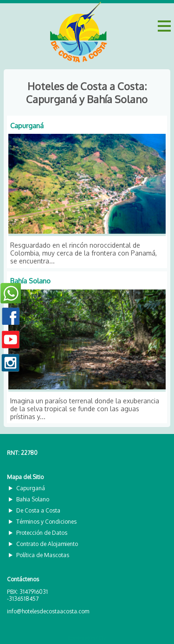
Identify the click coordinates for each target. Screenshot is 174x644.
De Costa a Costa (38, 510)
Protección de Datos (42, 533)
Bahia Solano (33, 499)
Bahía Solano (30, 281)
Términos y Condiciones (46, 522)
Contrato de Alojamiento (47, 544)
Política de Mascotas (43, 555)
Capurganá (27, 126)
